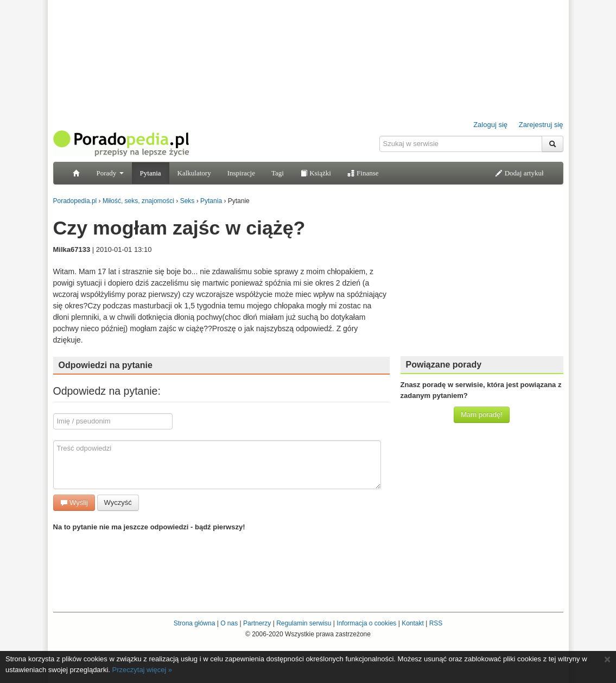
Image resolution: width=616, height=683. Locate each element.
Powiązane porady (444, 365)
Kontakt (413, 623)
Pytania (151, 173)
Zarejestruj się (541, 125)
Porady (110, 173)
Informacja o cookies (366, 623)
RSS (436, 623)
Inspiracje (241, 173)
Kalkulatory (194, 173)
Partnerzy (257, 623)
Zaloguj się (490, 125)
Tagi (278, 173)
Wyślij (74, 502)
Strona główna (195, 623)
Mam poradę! (482, 415)
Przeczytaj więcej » (142, 670)
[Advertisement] (482, 280)
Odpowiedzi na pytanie (106, 365)
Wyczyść (118, 502)
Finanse (363, 173)
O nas (229, 623)
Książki (316, 173)
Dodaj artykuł (519, 173)
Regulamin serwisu (304, 623)
